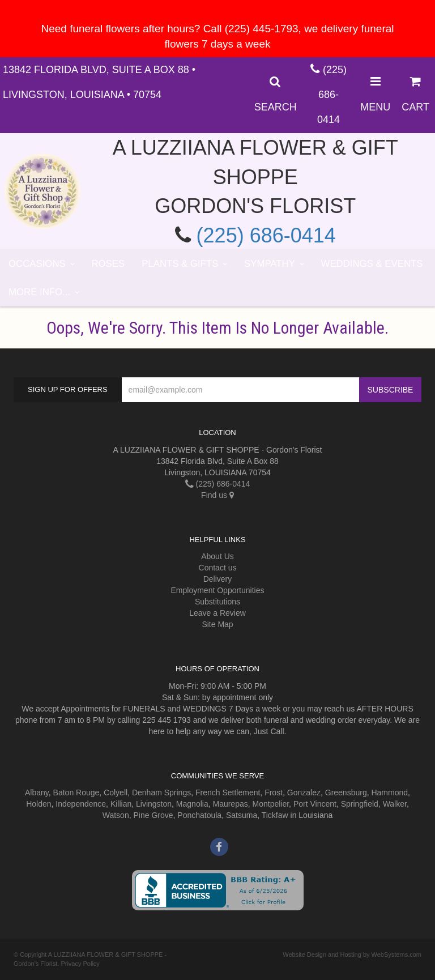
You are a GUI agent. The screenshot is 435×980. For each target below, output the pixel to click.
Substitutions (217, 602)
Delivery (218, 579)
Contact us (218, 568)
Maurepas (230, 804)
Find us (217, 495)
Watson (116, 815)
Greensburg (346, 792)
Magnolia (192, 804)
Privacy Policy (80, 964)
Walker (395, 804)
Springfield (360, 804)
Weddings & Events (372, 264)
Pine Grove (153, 815)
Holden (39, 804)
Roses (108, 264)
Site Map (217, 624)
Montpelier (271, 804)
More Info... (39, 292)
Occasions (37, 264)
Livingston (154, 804)
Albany (37, 792)
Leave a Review (217, 613)
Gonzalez (304, 792)
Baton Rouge (76, 792)
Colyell (116, 792)
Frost (274, 792)
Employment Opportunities (218, 590)
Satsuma (242, 815)
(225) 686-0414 (332, 95)
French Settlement (228, 792)
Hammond (389, 792)
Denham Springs (161, 792)
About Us (217, 556)
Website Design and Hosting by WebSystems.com (352, 955)
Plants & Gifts (180, 264)
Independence (81, 804)
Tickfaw (275, 815)
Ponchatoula (199, 815)
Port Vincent (315, 804)
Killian (121, 804)
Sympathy (270, 264)
